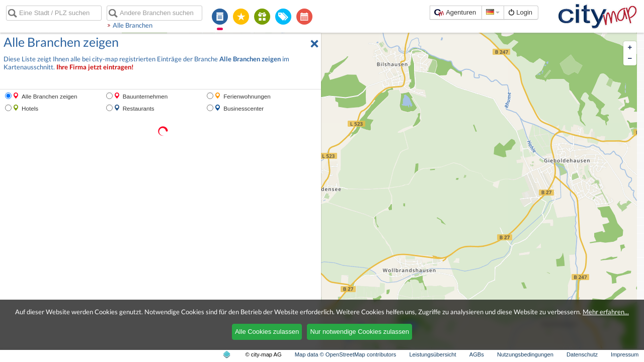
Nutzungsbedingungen (525, 354)
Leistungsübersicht (432, 354)
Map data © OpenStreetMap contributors (346, 354)
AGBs (477, 354)
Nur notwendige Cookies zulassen (360, 332)
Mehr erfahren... (606, 312)
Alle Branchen (133, 25)
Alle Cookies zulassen (267, 332)
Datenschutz (582, 354)
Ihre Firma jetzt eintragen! (95, 67)
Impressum (625, 354)
